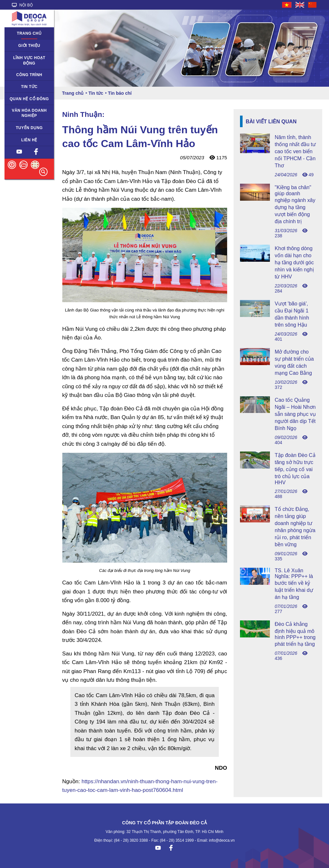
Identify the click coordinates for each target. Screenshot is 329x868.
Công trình (29, 75)
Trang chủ (29, 33)
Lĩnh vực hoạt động (29, 61)
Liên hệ (29, 140)
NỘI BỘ (22, 5)
